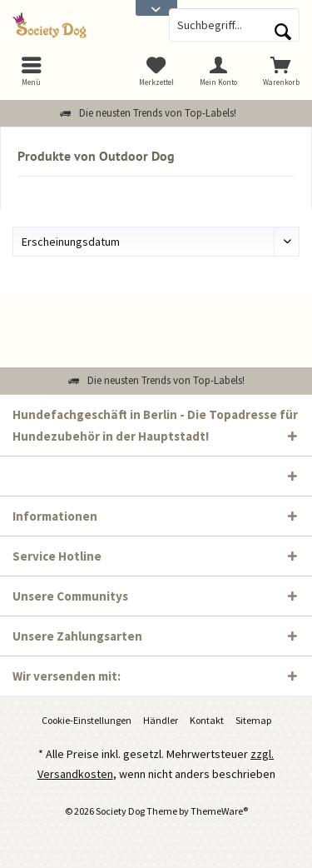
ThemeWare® (219, 811)
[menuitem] (281, 71)
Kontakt (207, 720)
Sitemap (253, 720)
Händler (161, 720)
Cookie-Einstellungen (87, 720)
